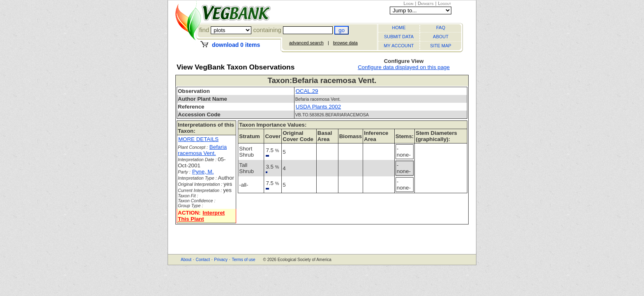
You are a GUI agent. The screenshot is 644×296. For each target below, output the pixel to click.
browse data (345, 43)
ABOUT (441, 37)
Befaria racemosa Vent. (202, 150)
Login (409, 3)
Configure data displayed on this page (404, 67)
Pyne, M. (203, 172)
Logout (444, 3)
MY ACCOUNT (399, 46)
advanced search (306, 43)
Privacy (221, 260)
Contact (202, 260)
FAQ (441, 28)
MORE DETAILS (198, 139)
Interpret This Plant (201, 216)
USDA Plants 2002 (318, 107)
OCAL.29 (307, 91)
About (186, 260)
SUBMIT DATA (399, 37)
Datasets (426, 3)
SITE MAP (440, 46)
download (236, 45)
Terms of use (243, 260)
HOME (399, 28)
